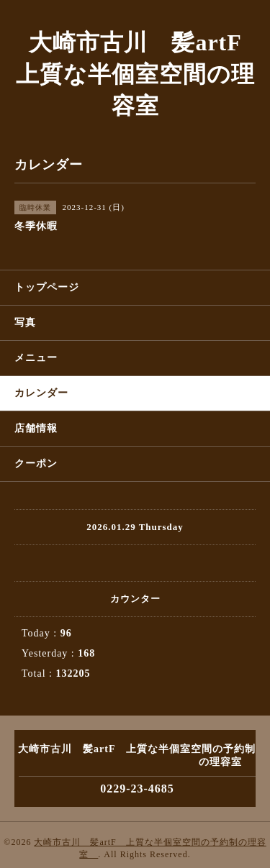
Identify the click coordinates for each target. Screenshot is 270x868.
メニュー (36, 358)
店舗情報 (36, 428)
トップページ (47, 287)
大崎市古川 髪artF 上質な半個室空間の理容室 (140, 74)
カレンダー (41, 393)
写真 (25, 323)
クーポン (36, 463)
